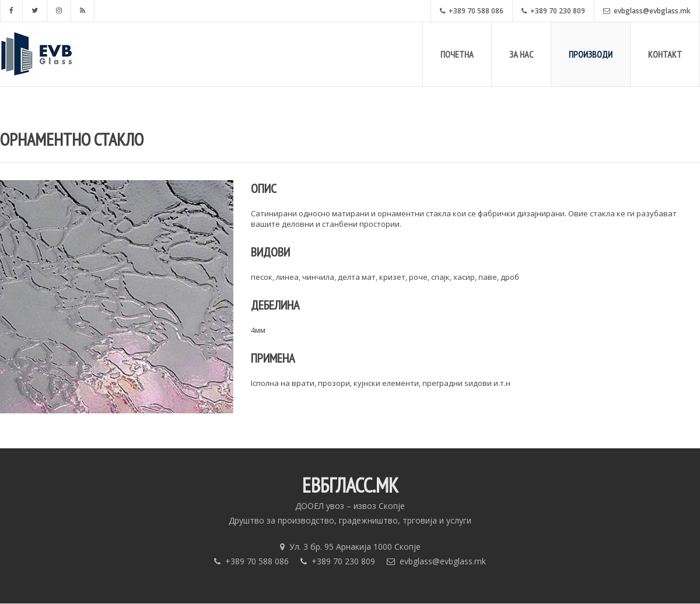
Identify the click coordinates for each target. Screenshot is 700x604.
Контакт (665, 54)
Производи (591, 54)
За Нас (521, 54)
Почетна (457, 54)
